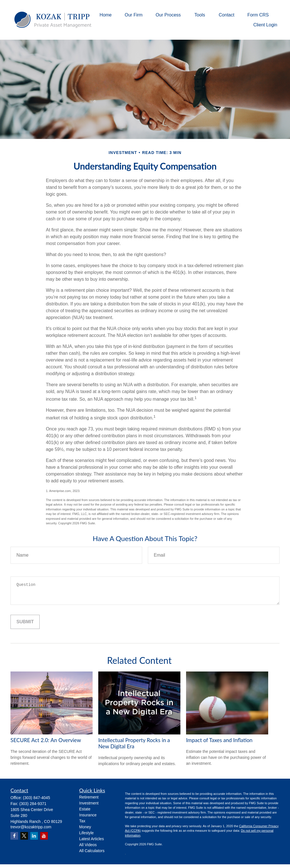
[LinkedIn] (34, 836)
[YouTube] (44, 836)
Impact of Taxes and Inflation (219, 740)
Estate (85, 809)
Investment (89, 803)
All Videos (88, 845)
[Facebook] (14, 836)
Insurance (88, 815)
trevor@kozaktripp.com (31, 827)
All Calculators (92, 851)
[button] (106, 15)
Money (85, 827)
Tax (82, 821)
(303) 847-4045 (37, 798)
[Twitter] (24, 836)
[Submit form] (25, 622)
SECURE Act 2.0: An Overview (46, 740)
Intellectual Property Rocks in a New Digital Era (134, 743)
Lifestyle (87, 833)
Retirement (89, 797)
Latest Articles (92, 839)
